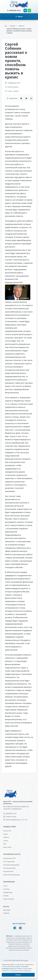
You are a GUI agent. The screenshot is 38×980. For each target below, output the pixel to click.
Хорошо (18, 975)
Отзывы (6, 896)
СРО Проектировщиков (11, 865)
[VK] (15, 928)
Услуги (6, 834)
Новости (6, 837)
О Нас (5, 886)
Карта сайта (7, 847)
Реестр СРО (7, 831)
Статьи (6, 841)
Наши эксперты (9, 899)
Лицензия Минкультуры (11, 875)
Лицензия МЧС (8, 871)
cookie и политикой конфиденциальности (15, 968)
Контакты (6, 889)
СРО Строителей (9, 862)
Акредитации (8, 892)
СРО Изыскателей (9, 868)
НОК (5, 844)
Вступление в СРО (9, 858)
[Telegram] (20, 928)
